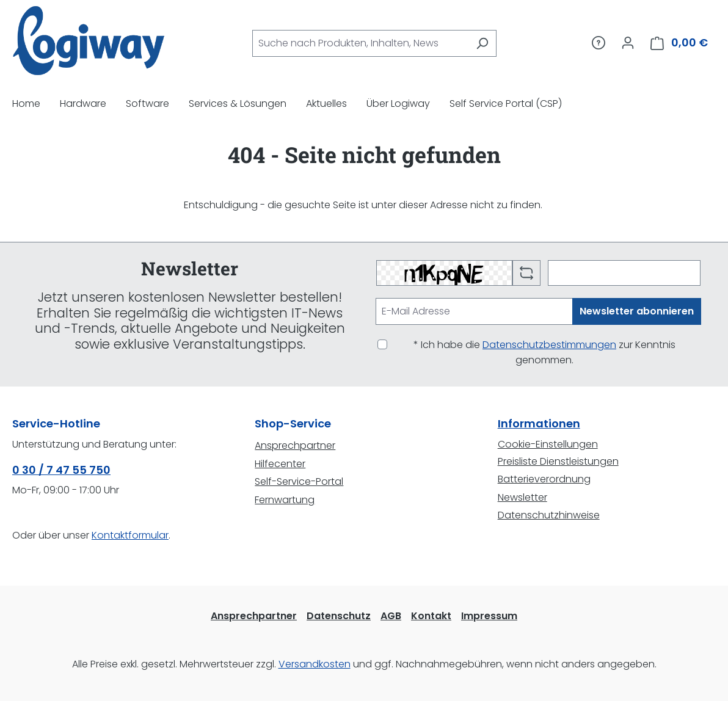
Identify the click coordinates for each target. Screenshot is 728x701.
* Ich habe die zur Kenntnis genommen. (544, 353)
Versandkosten (315, 664)
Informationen (539, 423)
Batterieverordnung (544, 479)
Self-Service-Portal (299, 481)
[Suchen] (482, 43)
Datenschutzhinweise (549, 515)
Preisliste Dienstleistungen (558, 461)
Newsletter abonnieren (637, 311)
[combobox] (360, 43)
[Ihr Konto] (628, 43)
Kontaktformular (130, 535)
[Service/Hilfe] (599, 43)
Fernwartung (285, 500)
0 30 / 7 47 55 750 (61, 470)
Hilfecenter (280, 464)
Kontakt (431, 616)
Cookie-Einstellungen (548, 444)
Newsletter (522, 497)
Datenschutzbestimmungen (549, 345)
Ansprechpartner (295, 445)
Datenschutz (339, 616)
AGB (391, 616)
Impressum (489, 616)
